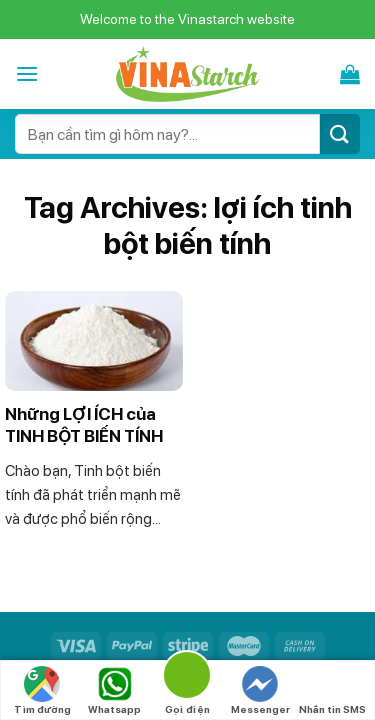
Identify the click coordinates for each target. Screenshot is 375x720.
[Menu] (27, 73)
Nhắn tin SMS (332, 690)
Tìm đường (42, 690)
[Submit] (340, 133)
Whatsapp (114, 690)
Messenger (260, 690)
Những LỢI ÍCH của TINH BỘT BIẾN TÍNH (84, 425)
